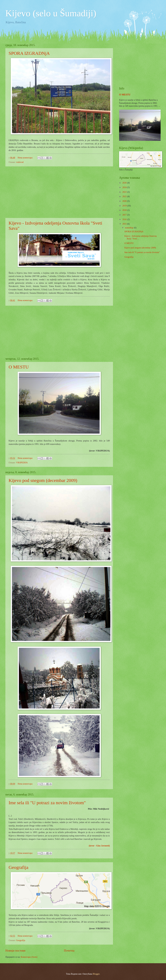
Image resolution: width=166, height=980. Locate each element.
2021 (125, 196)
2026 (125, 183)
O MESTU (19, 367)
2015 (125, 224)
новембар (129, 228)
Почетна (69, 951)
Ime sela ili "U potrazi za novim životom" (47, 803)
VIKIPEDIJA (22, 463)
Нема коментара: (26, 158)
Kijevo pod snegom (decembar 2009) (43, 480)
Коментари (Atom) (29, 957)
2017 (125, 215)
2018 (125, 210)
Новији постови (15, 951)
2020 (125, 201)
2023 (125, 192)
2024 (125, 187)
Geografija (18, 867)
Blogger (96, 974)
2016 (125, 219)
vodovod (20, 162)
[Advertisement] (59, 192)
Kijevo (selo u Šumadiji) (51, 13)
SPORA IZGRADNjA (29, 53)
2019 (125, 206)
